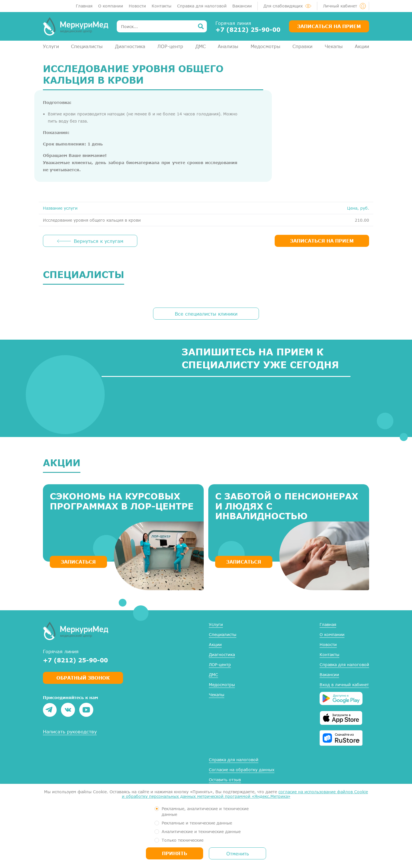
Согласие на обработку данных (242, 770)
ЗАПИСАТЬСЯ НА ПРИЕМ (322, 241)
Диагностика (130, 46)
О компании (111, 6)
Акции (362, 46)
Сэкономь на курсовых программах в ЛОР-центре (122, 501)
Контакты (162, 6)
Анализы (228, 46)
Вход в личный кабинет (344, 685)
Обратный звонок (83, 678)
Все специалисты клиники (206, 314)
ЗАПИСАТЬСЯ (78, 562)
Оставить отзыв (225, 780)
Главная (84, 6)
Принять (175, 853)
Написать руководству (70, 732)
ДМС (201, 46)
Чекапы (334, 46)
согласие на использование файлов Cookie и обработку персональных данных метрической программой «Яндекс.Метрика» (245, 794)
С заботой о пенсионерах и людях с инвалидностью (287, 506)
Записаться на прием (329, 26)
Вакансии (242, 6)
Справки (302, 46)
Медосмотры (266, 46)
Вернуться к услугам (99, 241)
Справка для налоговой (202, 6)
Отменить (238, 854)
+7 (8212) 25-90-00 (248, 29)
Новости (137, 6)
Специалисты (87, 46)
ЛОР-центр (170, 46)
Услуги (51, 46)
